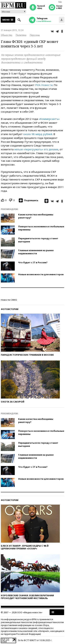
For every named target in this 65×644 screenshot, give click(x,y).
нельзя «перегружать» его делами (36, 149)
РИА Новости (44, 85)
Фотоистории (10, 309)
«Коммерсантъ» (49, 119)
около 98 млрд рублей (38, 134)
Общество (7, 35)
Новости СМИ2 (9, 300)
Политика (21, 35)
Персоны (35, 35)
